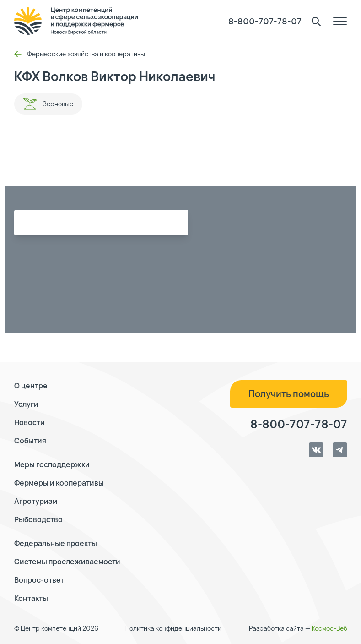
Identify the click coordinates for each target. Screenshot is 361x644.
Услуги (26, 404)
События (30, 441)
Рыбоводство (38, 519)
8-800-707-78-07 (265, 21)
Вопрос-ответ (39, 580)
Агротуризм (36, 501)
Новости (30, 422)
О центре (31, 386)
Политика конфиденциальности (173, 628)
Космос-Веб (329, 628)
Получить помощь (289, 394)
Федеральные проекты (56, 543)
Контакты (31, 598)
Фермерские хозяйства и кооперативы (80, 54)
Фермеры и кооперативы (59, 483)
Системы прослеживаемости (67, 562)
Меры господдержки (52, 464)
